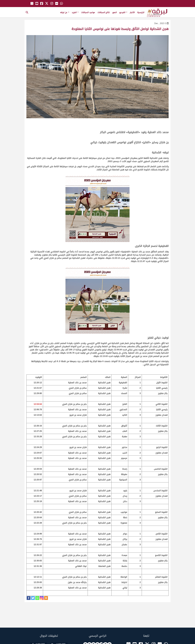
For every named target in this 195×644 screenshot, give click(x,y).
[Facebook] (29, 598)
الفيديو (123, 12)
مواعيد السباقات (88, 12)
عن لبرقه (65, 12)
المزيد (75, 12)
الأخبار (132, 12)
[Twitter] (33, 598)
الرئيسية (141, 12)
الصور (114, 12)
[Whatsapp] (37, 598)
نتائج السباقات (104, 12)
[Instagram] (42, 598)
